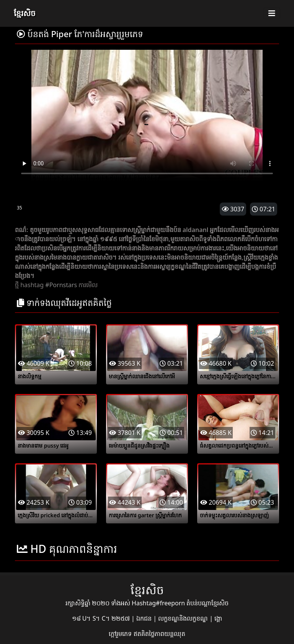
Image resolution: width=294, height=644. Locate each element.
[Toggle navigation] (272, 13)
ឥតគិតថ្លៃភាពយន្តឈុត (159, 634)
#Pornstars (61, 285)
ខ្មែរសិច (25, 13)
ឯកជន (145, 618)
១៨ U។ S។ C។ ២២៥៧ (102, 618)
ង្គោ (218, 618)
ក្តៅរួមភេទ (121, 634)
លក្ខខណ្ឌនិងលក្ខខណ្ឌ (184, 618)
